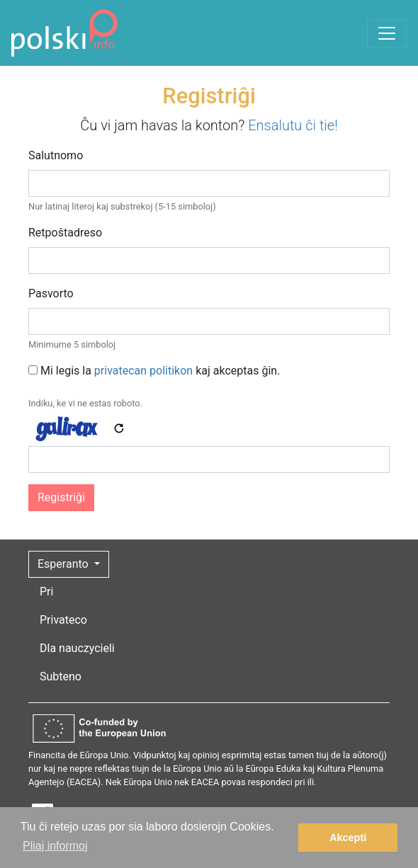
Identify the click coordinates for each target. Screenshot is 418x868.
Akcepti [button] (348, 838)
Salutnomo (56, 155)
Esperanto (64, 564)
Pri (46, 592)
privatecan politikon (143, 371)
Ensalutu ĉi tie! (293, 125)
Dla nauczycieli (77, 648)
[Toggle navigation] (387, 33)
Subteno (61, 676)
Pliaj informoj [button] (55, 846)
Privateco (63, 620)
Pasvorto (51, 293)
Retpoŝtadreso (65, 233)
